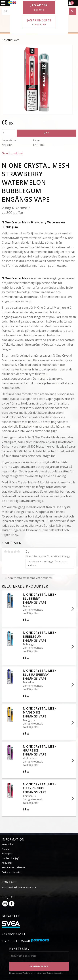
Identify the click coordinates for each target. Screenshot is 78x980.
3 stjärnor (12, 552)
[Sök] (73, 11)
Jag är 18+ (39, 7)
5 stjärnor (18, 552)
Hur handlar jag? (11, 858)
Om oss (6, 849)
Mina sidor (8, 844)
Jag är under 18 (39, 22)
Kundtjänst (8, 853)
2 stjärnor (9, 552)
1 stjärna (5, 552)
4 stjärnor (15, 552)
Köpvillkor (7, 863)
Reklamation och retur (14, 867)
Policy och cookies (12, 872)
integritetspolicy (56, 973)
